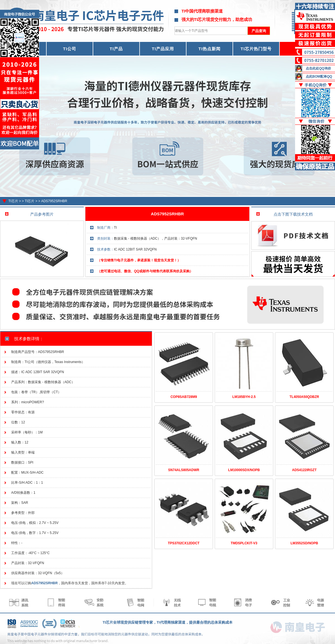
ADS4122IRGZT (304, 470)
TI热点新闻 (210, 49)
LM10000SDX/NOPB (244, 470)
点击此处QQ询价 (318, 68)
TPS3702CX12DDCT (184, 543)
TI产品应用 (163, 49)
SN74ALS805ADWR (184, 470)
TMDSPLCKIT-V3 (244, 543)
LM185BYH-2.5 (244, 397)
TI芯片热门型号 (256, 49)
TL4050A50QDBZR (304, 397)
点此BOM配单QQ (319, 77)
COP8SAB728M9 (184, 397)
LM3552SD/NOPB (304, 543)
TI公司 (70, 49)
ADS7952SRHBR (54, 201)
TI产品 (116, 49)
